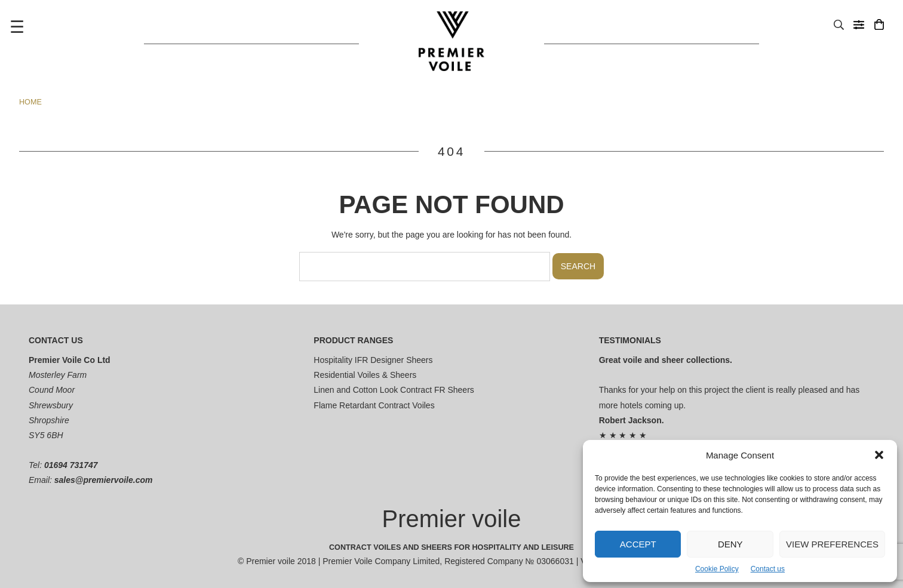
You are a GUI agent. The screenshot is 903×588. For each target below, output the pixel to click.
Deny (730, 544)
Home (30, 102)
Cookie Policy (717, 569)
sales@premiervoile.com (104, 480)
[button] (879, 455)
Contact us (768, 569)
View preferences (832, 544)
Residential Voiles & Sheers (365, 375)
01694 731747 (71, 465)
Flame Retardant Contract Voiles (374, 405)
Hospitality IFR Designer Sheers (373, 360)
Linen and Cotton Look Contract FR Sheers (394, 390)
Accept (638, 544)
